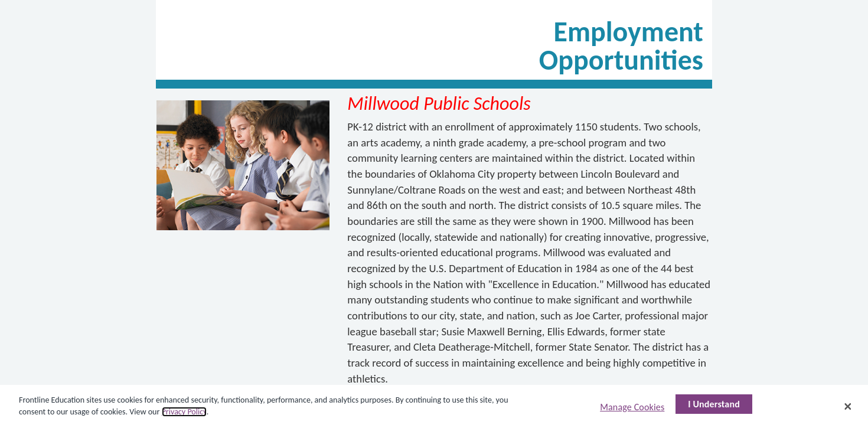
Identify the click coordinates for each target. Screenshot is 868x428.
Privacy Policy (184, 412)
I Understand (714, 404)
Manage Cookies (632, 407)
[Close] (848, 406)
